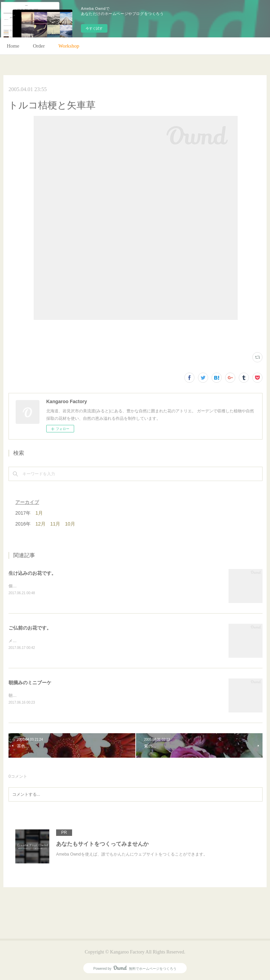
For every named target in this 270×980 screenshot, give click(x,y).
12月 (40, 524)
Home (13, 46)
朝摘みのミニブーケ (30, 683)
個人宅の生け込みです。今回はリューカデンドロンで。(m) (63, 586)
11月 (55, 524)
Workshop (69, 46)
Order (39, 46)
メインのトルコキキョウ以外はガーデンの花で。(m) (56, 641)
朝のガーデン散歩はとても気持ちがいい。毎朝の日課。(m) (63, 695)
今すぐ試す (94, 28)
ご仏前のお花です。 (30, 628)
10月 (70, 524)
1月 (39, 513)
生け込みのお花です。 (32, 573)
